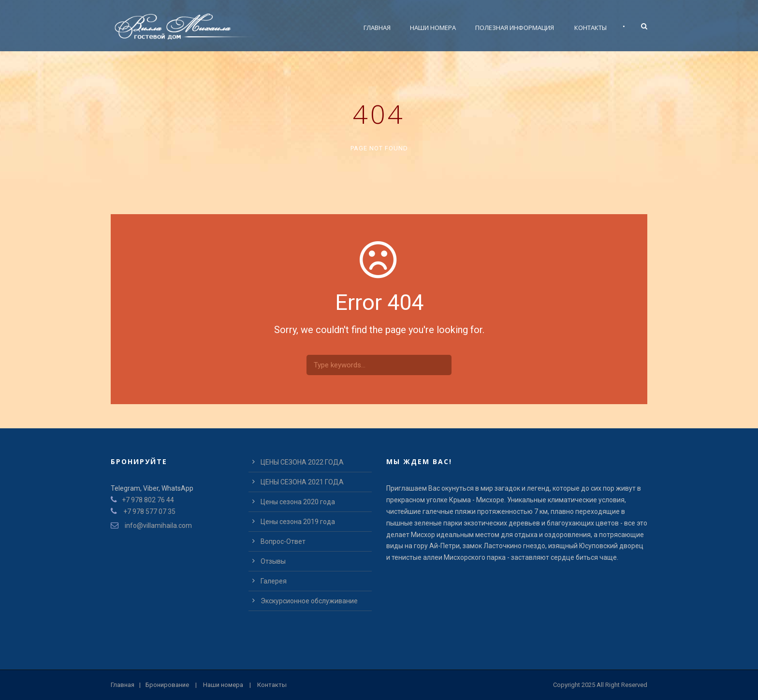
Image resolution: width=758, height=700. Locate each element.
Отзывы (273, 561)
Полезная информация (515, 28)
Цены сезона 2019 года (298, 522)
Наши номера (433, 28)
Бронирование (167, 685)
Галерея (274, 581)
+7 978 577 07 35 (149, 511)
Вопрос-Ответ (283, 541)
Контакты (590, 28)
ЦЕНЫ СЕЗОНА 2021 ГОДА (302, 482)
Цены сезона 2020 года (298, 502)
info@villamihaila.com (158, 525)
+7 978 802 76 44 (148, 500)
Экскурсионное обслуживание (309, 601)
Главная (377, 28)
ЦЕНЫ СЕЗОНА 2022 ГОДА (302, 462)
